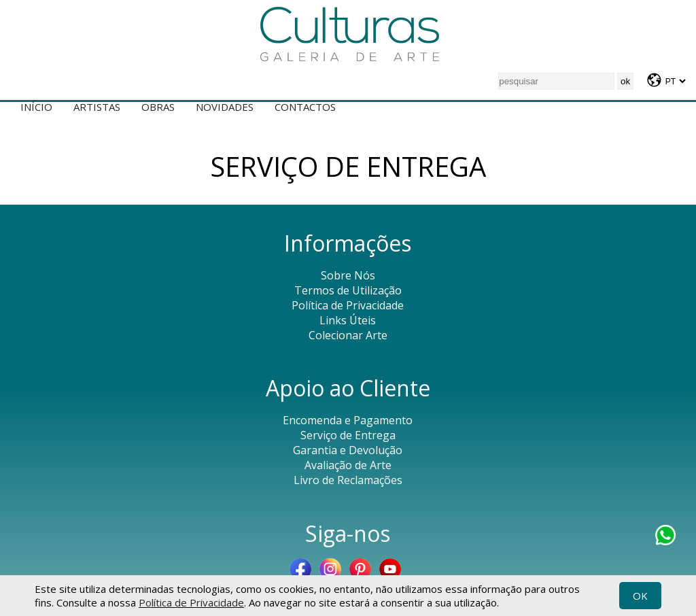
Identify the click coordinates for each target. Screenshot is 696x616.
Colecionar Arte (348, 335)
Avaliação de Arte (348, 465)
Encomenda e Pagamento (348, 420)
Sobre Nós (348, 275)
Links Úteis (348, 320)
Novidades (225, 107)
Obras (158, 107)
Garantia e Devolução (348, 450)
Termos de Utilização (348, 290)
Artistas (97, 107)
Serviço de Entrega (348, 435)
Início (36, 107)
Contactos (305, 107)
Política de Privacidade (191, 602)
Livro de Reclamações (348, 480)
